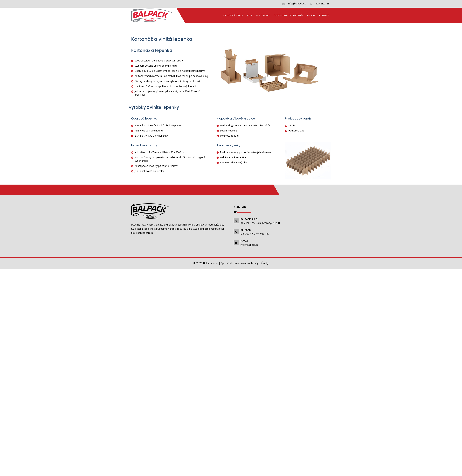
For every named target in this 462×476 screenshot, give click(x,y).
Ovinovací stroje (233, 15)
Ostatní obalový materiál (288, 15)
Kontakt (324, 15)
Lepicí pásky (263, 15)
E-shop (311, 15)
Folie (250, 15)
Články (265, 263)
